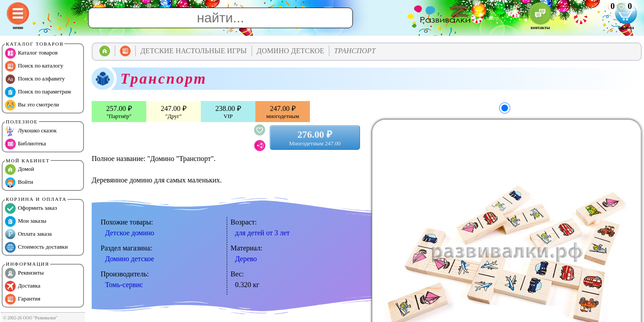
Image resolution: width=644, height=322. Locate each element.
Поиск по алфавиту (35, 79)
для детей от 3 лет (263, 233)
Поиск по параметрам (38, 92)
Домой (19, 169)
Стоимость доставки (36, 247)
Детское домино (130, 233)
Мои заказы (26, 221)
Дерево (246, 259)
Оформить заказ (31, 208)
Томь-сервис (124, 285)
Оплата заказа (28, 234)
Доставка (23, 286)
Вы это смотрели (32, 105)
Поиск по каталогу (34, 66)
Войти (19, 182)
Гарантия (23, 299)
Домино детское (130, 259)
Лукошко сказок (31, 131)
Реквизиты (24, 273)
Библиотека (25, 144)
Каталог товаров (31, 53)
